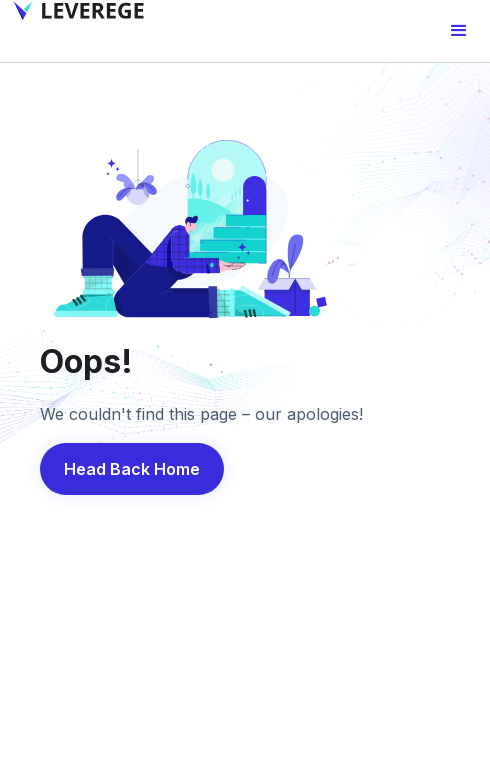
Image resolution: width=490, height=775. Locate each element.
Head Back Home (132, 469)
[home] (74, 11)
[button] (459, 31)
